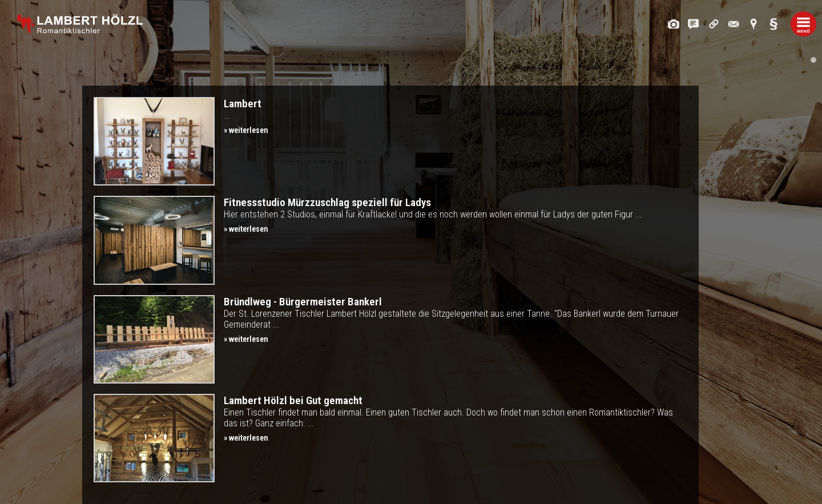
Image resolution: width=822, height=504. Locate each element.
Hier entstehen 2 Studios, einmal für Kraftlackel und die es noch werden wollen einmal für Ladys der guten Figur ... (456, 215)
